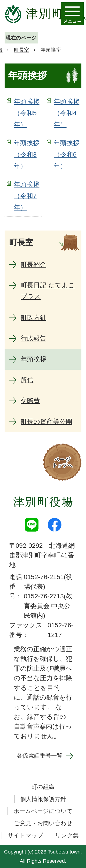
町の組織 (43, 787)
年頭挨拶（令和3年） (27, 155)
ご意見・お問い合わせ (43, 823)
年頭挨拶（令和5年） (27, 113)
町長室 (22, 50)
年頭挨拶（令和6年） (67, 155)
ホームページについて (43, 811)
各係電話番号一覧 (40, 756)
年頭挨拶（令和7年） (27, 196)
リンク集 (67, 835)
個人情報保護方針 (43, 799)
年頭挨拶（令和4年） (67, 113)
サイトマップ (25, 835)
